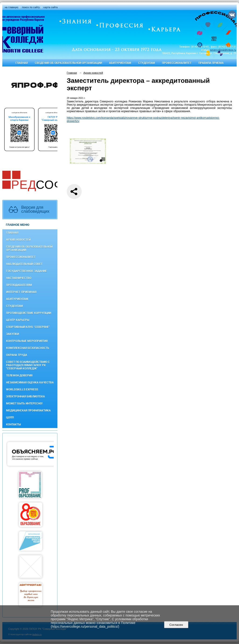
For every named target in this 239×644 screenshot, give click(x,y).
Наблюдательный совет (24, 264)
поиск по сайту (31, 7)
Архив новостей (18, 240)
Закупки (12, 334)
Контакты (13, 425)
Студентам (147, 63)
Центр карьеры (18, 320)
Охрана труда (17, 355)
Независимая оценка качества (30, 383)
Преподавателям (19, 285)
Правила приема (211, 63)
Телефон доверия (19, 376)
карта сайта (51, 7)
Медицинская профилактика (28, 411)
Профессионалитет (177, 63)
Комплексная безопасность (28, 348)
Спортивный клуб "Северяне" (28, 327)
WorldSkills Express (22, 390)
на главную (11, 7)
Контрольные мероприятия (27, 341)
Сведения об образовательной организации (68, 63)
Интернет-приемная (21, 292)
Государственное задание (26, 271)
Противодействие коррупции (29, 313)
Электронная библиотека (25, 397)
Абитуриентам (120, 63)
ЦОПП (10, 418)
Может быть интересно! (24, 404)
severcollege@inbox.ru (223, 50)
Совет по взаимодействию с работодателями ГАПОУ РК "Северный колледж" (28, 365)
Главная (22, 63)
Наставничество (19, 278)
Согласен (176, 625)
